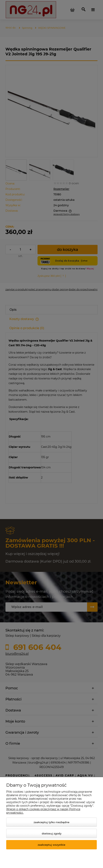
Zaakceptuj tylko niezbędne (51, 822)
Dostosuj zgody (52, 833)
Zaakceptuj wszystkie (51, 845)
